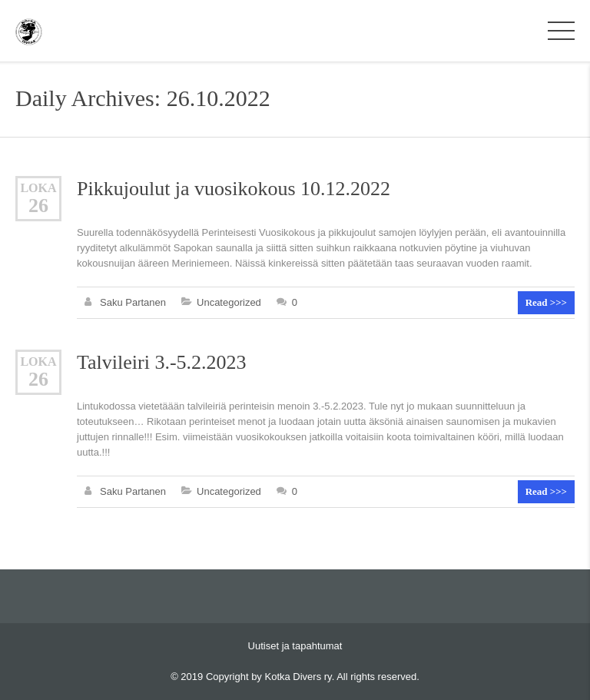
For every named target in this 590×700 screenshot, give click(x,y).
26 (38, 206)
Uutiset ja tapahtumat (295, 646)
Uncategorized (229, 302)
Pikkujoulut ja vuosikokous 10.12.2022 (234, 189)
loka (38, 188)
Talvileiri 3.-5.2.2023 (162, 362)
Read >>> (546, 302)
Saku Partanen (133, 302)
